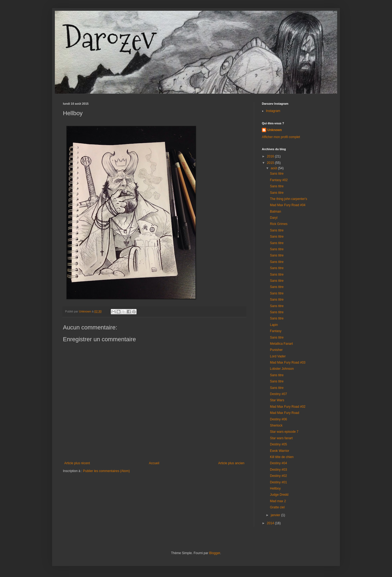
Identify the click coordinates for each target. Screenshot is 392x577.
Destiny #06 (278, 419)
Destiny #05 (278, 444)
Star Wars (277, 400)
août (274, 168)
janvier (276, 515)
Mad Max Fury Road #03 (288, 363)
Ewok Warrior (280, 451)
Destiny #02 (278, 476)
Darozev (109, 39)
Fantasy (276, 331)
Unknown (275, 130)
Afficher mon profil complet (281, 137)
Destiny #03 (278, 470)
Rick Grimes (279, 224)
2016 (271, 156)
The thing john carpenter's (288, 199)
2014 (271, 523)
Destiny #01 (278, 482)
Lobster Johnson (282, 369)
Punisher (276, 350)
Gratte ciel (277, 507)
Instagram (273, 111)
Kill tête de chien (282, 457)
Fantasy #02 (279, 180)
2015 (271, 163)
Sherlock (276, 425)
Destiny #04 (278, 463)
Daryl (274, 218)
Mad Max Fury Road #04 (288, 205)
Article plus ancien (231, 463)
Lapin (274, 325)
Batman (275, 212)
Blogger (215, 553)
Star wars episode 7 (284, 432)
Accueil (154, 463)
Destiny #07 (278, 394)
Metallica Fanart (281, 344)
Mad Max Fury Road (285, 413)
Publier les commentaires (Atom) (106, 471)
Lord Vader (278, 356)
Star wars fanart (281, 438)
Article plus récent (77, 463)
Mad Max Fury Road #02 (288, 407)
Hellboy (275, 488)
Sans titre (277, 174)
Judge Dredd (279, 495)
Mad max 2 (278, 501)
